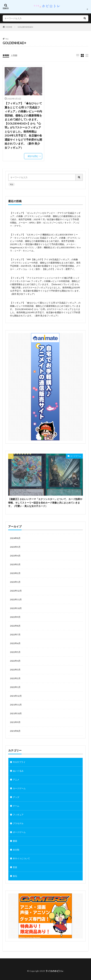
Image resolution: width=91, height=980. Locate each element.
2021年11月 (16, 705)
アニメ (16, 780)
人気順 (14, 55)
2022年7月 (15, 635)
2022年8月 (15, 626)
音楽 (15, 867)
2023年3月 (15, 564)
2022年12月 (16, 591)
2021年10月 (16, 713)
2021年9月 (15, 722)
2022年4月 (15, 661)
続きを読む (33, 156)
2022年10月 (16, 608)
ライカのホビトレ (54, 971)
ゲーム (16, 806)
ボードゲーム (19, 832)
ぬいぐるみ (18, 771)
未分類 (16, 850)
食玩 (15, 876)
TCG (12, 184)
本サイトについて (21, 858)
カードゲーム (76, 456)
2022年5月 (15, 652)
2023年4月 (15, 556)
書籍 (15, 841)
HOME (9, 27)
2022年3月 (15, 670)
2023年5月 (15, 547)
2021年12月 (16, 696)
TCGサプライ (19, 762)
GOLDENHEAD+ (25, 27)
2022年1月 (15, 687)
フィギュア (18, 815)
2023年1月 (15, 582)
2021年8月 (15, 731)
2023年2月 (15, 573)
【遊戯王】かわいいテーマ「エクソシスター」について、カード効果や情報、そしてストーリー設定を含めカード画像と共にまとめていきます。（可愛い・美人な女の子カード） (45, 503)
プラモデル (18, 823)
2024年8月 (15, 538)
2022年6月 (15, 643)
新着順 (6, 55)
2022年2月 (15, 678)
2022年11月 (16, 599)
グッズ (16, 797)
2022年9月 (15, 617)
